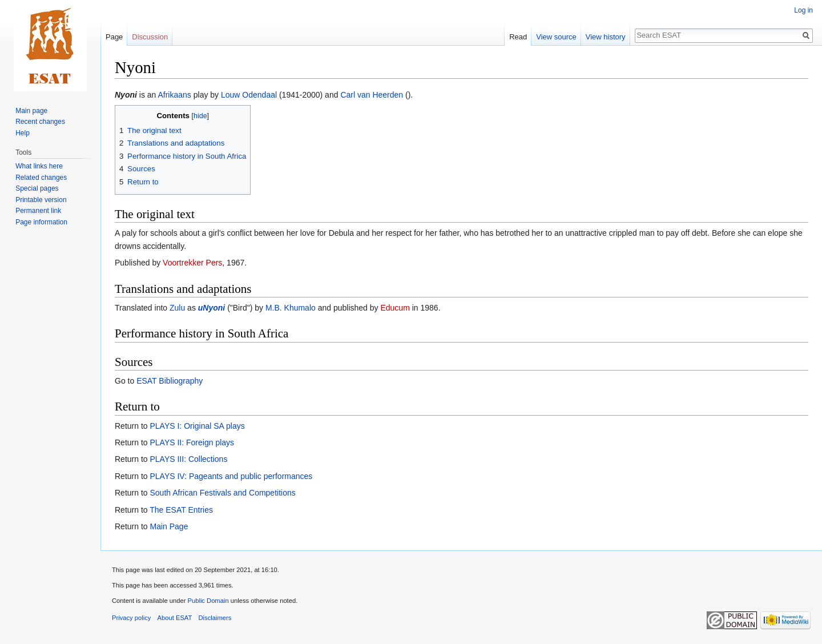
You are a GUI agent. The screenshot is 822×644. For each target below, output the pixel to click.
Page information (41, 222)
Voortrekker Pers (192, 263)
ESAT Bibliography (170, 381)
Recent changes (40, 122)
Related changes (41, 178)
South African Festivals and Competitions (222, 493)
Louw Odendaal (249, 95)
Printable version (41, 200)
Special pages (37, 188)
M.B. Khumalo (291, 308)
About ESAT (175, 618)
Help (23, 133)
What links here (39, 166)
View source (556, 37)
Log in (803, 10)
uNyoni (211, 308)
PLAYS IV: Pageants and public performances (231, 476)
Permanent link (38, 211)
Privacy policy (131, 618)
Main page (31, 111)
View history (606, 37)
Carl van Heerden (372, 95)
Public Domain (208, 601)
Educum (395, 308)
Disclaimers (215, 618)
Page (114, 37)
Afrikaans (174, 95)
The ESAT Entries (181, 510)
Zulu (177, 308)
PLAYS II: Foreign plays (192, 442)
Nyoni (126, 95)
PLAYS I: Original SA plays (197, 426)
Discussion (150, 37)
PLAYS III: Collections (188, 459)
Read (518, 37)
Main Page (169, 526)
